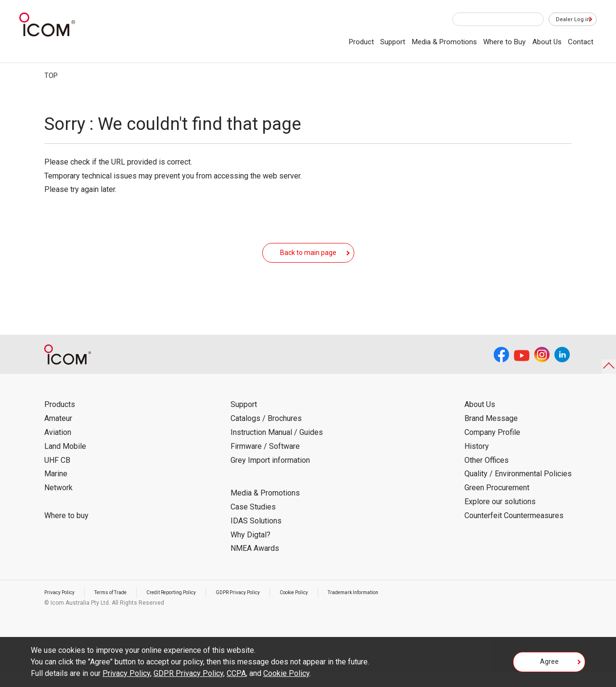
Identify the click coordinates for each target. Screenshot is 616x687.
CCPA (236, 673)
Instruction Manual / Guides (277, 447)
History (477, 461)
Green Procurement (497, 502)
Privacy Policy (63, 607)
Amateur (58, 433)
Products (60, 419)
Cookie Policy (331, 607)
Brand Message (491, 433)
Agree (549, 665)
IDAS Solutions (256, 535)
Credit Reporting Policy (191, 607)
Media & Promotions (444, 42)
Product (361, 42)
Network (58, 502)
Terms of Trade (121, 607)
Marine (56, 488)
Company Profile (492, 447)
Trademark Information (399, 607)
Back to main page (308, 259)
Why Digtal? (250, 549)
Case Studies (253, 521)
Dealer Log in (568, 20)
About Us (547, 42)
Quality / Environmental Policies (518, 488)
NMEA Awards (255, 563)
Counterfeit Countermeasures (514, 530)
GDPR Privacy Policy (267, 607)
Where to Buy (504, 42)
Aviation (58, 447)
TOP (51, 76)
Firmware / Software (265, 461)
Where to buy (66, 530)
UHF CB (57, 475)
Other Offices (487, 475)
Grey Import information (270, 475)
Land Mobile (65, 461)
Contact (581, 42)
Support (393, 42)
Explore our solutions (500, 516)
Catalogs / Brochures (266, 433)
